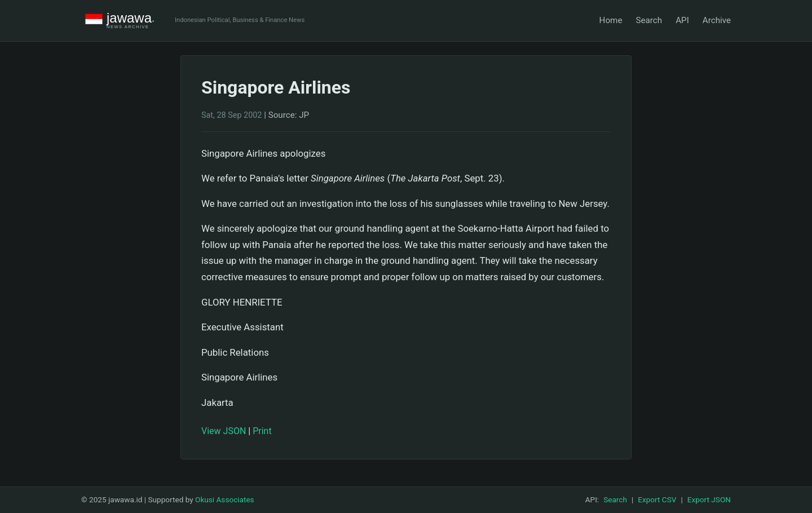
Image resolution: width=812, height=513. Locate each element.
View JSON (224, 431)
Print (262, 431)
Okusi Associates (225, 499)
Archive (717, 20)
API (682, 20)
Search (649, 20)
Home (611, 20)
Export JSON (709, 499)
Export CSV (657, 499)
